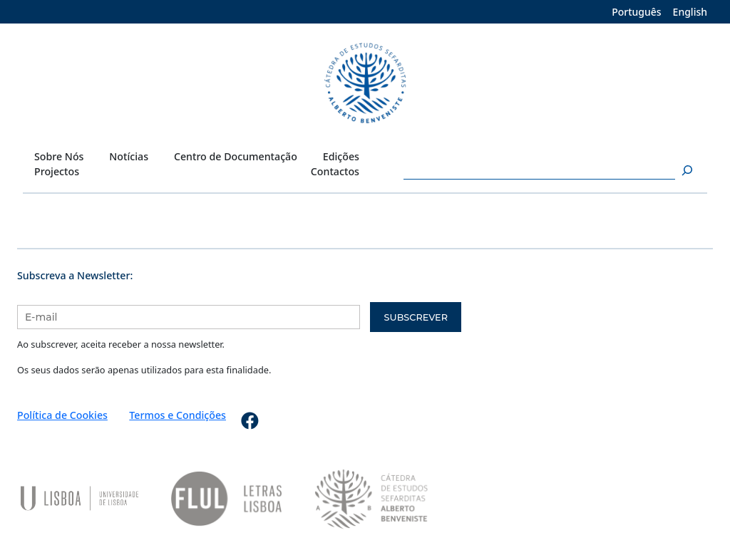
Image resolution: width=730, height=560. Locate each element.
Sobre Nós (59, 156)
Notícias (129, 156)
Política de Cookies (62, 415)
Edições (341, 156)
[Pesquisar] (685, 171)
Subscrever (416, 317)
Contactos (335, 171)
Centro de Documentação (236, 156)
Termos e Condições (178, 415)
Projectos (57, 171)
